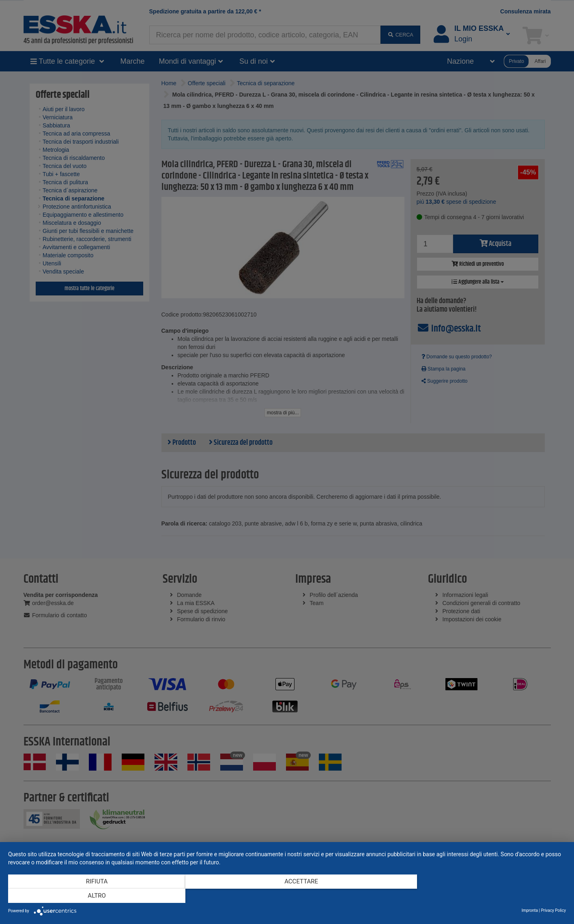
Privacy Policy (553, 910)
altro (482, 896)
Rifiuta (92, 896)
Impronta (530, 910)
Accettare (287, 896)
